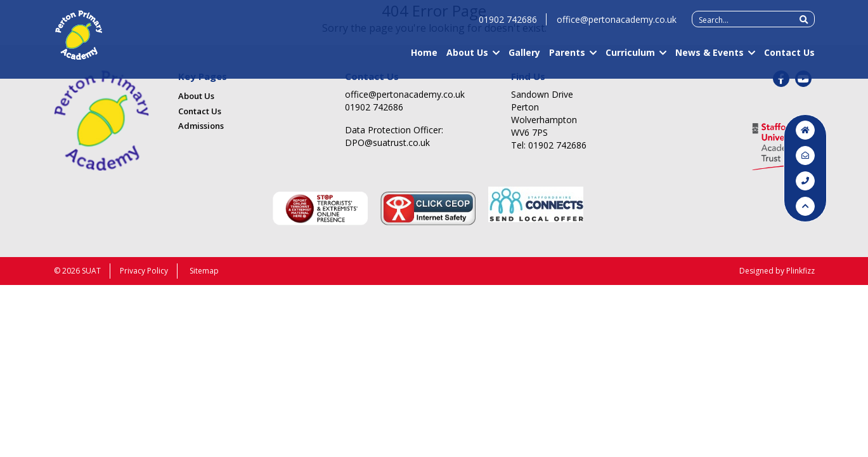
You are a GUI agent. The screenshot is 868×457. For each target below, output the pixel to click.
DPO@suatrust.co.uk (387, 142)
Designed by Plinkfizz (777, 271)
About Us (467, 58)
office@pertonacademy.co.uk (617, 25)
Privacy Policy (144, 271)
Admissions (201, 126)
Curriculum (630, 58)
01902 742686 (508, 25)
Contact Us (789, 58)
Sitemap (204, 271)
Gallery (524, 58)
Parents (567, 58)
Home (424, 58)
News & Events (709, 58)
